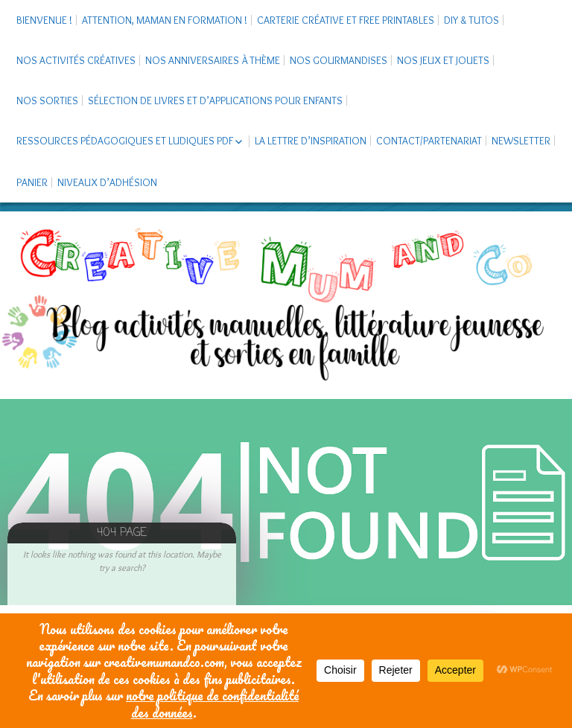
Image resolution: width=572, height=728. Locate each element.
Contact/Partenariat (429, 141)
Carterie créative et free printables (346, 20)
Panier (32, 182)
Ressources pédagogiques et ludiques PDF (125, 141)
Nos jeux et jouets (443, 60)
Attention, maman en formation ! (165, 20)
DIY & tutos (471, 20)
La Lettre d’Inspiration (311, 141)
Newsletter (521, 141)
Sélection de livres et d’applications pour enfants (215, 100)
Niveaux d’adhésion (107, 182)
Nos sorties (47, 100)
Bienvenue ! (44, 20)
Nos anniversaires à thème (213, 60)
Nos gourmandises (339, 60)
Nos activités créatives (76, 60)
